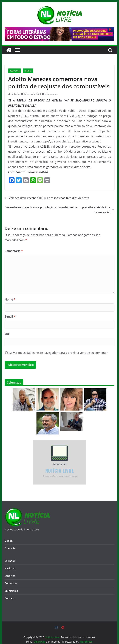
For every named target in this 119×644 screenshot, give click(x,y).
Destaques (15, 71)
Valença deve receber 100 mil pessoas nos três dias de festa (47, 198)
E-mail (10, 317)
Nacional (10, 568)
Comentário (14, 251)
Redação (15, 94)
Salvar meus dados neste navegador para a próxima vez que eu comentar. (59, 353)
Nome (10, 299)
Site (7, 334)
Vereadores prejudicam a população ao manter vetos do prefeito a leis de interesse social (60, 210)
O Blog (9, 541)
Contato (10, 598)
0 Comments (50, 94)
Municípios (11, 591)
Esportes (10, 576)
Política (28, 71)
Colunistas (11, 583)
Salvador (10, 561)
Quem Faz (11, 548)
